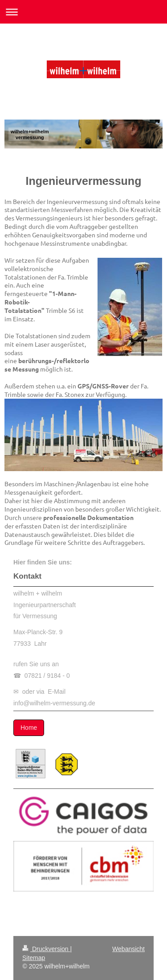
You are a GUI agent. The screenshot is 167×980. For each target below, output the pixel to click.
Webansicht (128, 949)
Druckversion (46, 949)
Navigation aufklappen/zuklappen (83, 12)
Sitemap (34, 958)
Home (29, 728)
